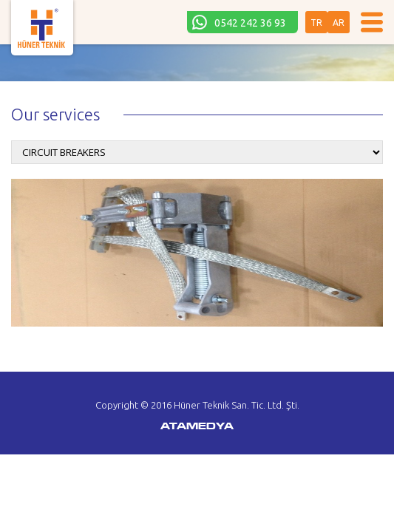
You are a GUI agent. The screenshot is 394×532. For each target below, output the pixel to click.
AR (339, 23)
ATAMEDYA (197, 427)
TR (316, 23)
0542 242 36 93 (250, 23)
